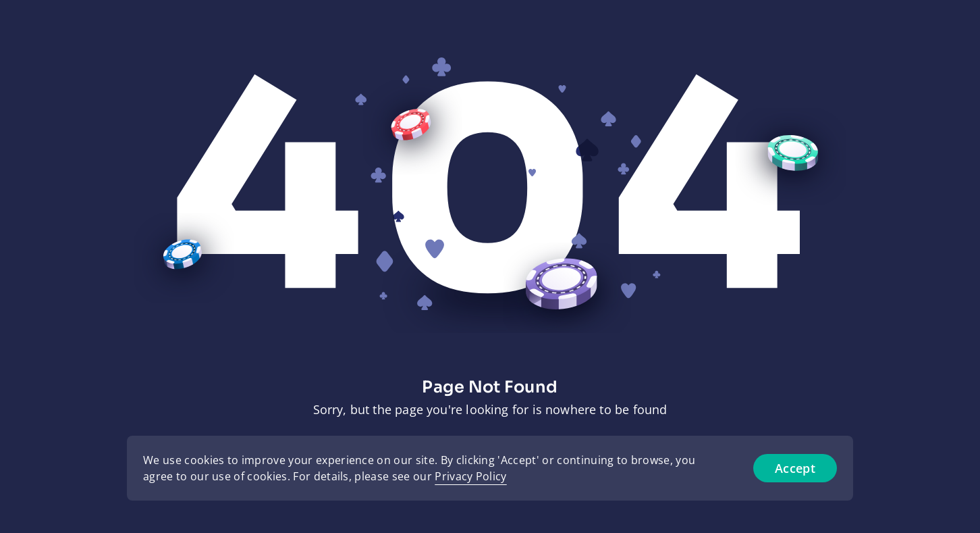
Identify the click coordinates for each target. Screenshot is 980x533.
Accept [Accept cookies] (795, 468)
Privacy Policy (470, 476)
